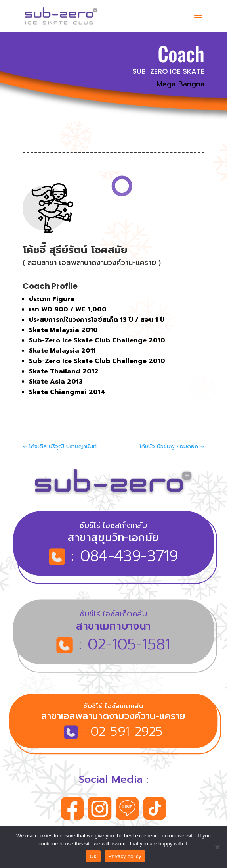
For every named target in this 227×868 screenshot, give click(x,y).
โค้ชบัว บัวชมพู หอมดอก (172, 446)
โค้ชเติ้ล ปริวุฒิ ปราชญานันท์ (60, 446)
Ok (93, 856)
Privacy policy (125, 856)
